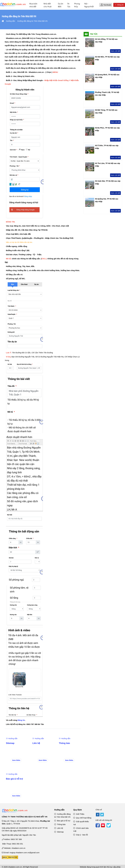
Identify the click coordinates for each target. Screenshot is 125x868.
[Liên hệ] (36, 734)
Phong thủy (77, 5)
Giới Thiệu (79, 814)
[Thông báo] (64, 734)
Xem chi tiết (115, 51)
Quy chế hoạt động (82, 818)
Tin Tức (69, 5)
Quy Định (78, 810)
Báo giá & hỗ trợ (14, 779)
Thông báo (64, 743)
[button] (102, 5)
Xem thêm (16, 760)
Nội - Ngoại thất (89, 5)
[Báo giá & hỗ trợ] (14, 770)
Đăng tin (119, 5)
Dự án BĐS (61, 5)
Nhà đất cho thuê (48, 5)
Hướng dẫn (12, 739)
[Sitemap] (10, 734)
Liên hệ (36, 743)
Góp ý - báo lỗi (81, 835)
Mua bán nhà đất (33, 5)
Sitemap (10, 743)
